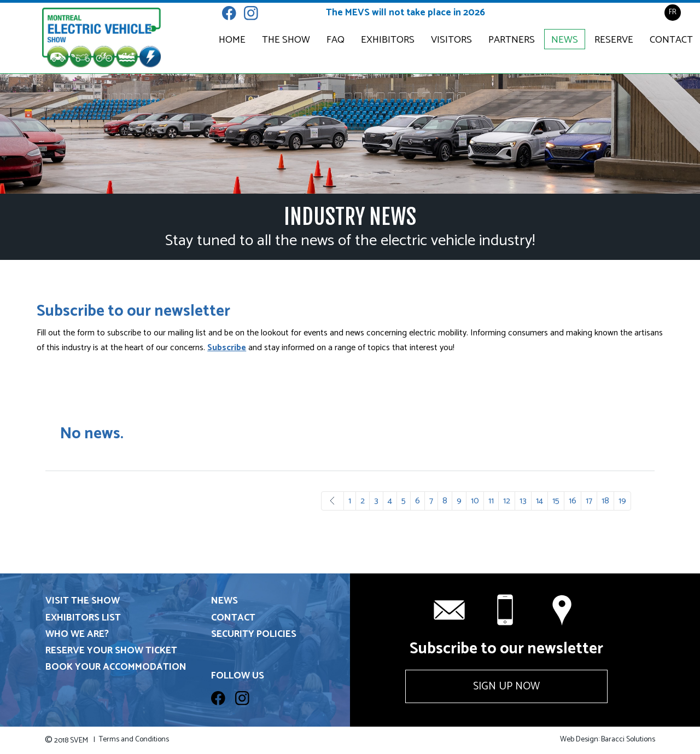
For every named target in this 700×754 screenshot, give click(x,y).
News (565, 40)
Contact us (563, 610)
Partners (512, 40)
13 (523, 501)
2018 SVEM (70, 741)
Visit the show (83, 601)
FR (673, 12)
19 (622, 501)
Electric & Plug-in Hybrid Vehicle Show (101, 38)
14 (539, 501)
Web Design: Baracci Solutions (608, 740)
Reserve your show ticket (111, 651)
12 (507, 501)
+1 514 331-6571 (506, 610)
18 (605, 501)
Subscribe (227, 348)
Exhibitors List (83, 618)
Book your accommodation (116, 667)
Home (232, 40)
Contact (671, 40)
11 (491, 501)
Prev (332, 501)
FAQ (336, 40)
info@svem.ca (450, 610)
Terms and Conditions (134, 740)
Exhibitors (388, 40)
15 (556, 501)
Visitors (451, 40)
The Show (286, 40)
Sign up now (506, 686)
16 (573, 501)
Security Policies (254, 634)
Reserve (614, 40)
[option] (350, 134)
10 (475, 501)
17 (589, 501)
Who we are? (77, 634)
